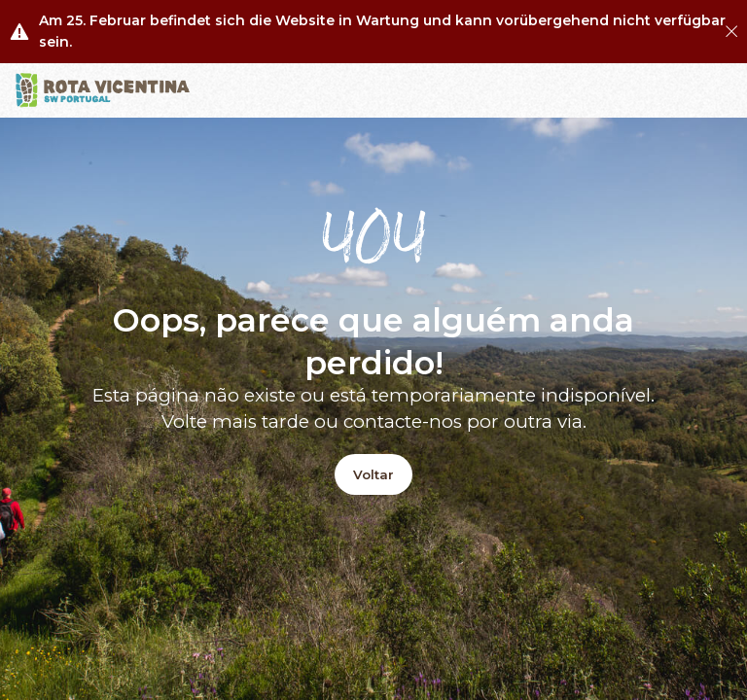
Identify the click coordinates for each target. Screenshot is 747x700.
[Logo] (103, 90)
